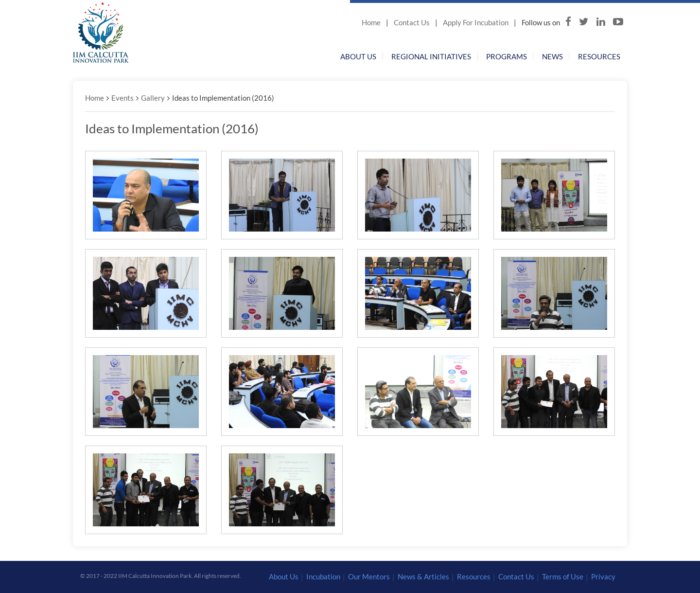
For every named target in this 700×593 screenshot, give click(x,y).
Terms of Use (563, 576)
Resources (599, 56)
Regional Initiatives (431, 56)
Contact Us (412, 22)
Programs (507, 56)
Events (122, 98)
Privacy (603, 576)
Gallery (153, 98)
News (552, 56)
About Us (358, 56)
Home (371, 22)
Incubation (323, 576)
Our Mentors (369, 576)
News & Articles (423, 576)
